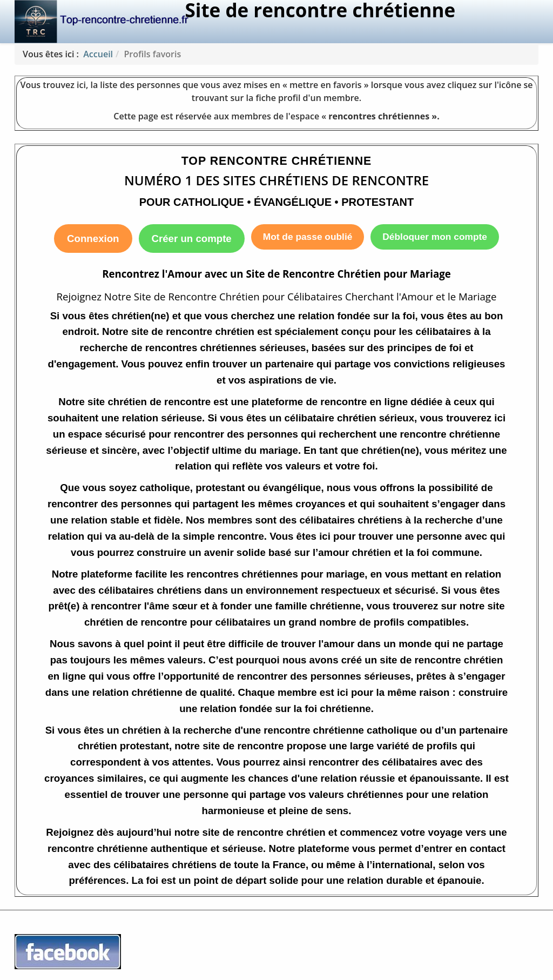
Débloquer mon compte (435, 237)
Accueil (98, 54)
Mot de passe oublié (308, 237)
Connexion (93, 239)
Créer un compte (192, 239)
